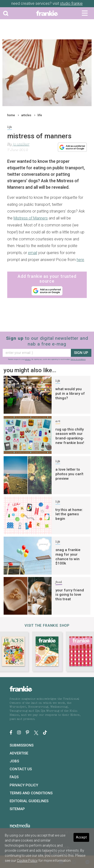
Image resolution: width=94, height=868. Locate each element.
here (80, 260)
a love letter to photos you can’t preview (69, 474)
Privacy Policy (24, 785)
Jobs (14, 761)
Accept (81, 837)
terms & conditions (78, 359)
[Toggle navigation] (85, 13)
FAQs (14, 777)
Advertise (19, 753)
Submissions (22, 745)
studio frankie (71, 3)
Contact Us (21, 769)
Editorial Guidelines (29, 801)
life (40, 115)
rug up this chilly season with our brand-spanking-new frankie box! (70, 436)
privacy (28, 359)
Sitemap (17, 809)
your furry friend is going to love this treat (70, 595)
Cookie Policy (27, 861)
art (58, 422)
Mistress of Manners (31, 218)
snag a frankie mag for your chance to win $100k (68, 557)
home (11, 115)
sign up (81, 353)
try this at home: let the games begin (69, 514)
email (33, 253)
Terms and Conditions (31, 793)
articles (26, 115)
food (59, 583)
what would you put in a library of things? (70, 394)
